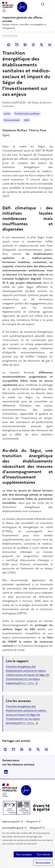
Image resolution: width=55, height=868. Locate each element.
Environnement (12, 120)
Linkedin (25, 45)
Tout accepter (24, 854)
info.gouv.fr (32, 822)
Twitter (42, 45)
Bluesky (50, 45)
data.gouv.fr (36, 828)
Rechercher (43, 4)
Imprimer (9, 45)
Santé (7, 114)
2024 (26, 120)
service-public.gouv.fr (13, 828)
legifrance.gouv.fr (11, 822)
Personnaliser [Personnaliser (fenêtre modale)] (43, 863)
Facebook (33, 45)
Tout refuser (43, 854)
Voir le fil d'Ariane (10, 36)
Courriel (17, 45)
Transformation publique (27, 114)
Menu (51, 4)
